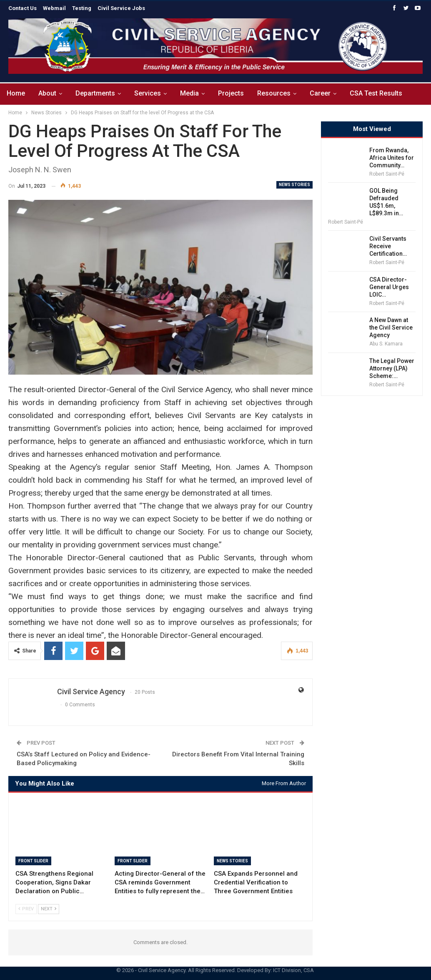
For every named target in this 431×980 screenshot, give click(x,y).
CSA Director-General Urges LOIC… (389, 287)
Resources (281, 93)
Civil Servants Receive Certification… (388, 246)
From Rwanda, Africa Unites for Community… (392, 158)
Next (49, 909)
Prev (26, 909)
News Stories (294, 185)
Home (16, 93)
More (368, 93)
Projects (237, 93)
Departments (98, 93)
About (49, 93)
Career (329, 93)
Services (151, 93)
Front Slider (33, 861)
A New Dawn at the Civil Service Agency (391, 328)
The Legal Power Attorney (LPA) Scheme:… (392, 368)
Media (194, 93)
